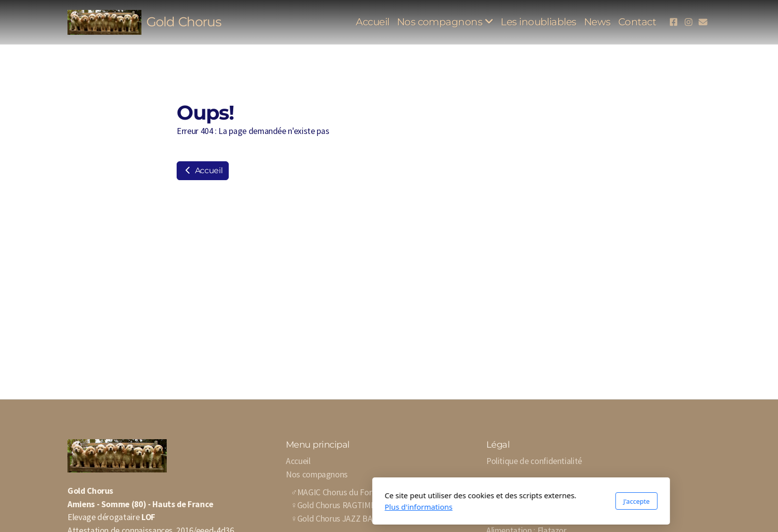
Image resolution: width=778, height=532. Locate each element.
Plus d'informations (287, 507)
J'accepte (504, 501)
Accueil (203, 170)
